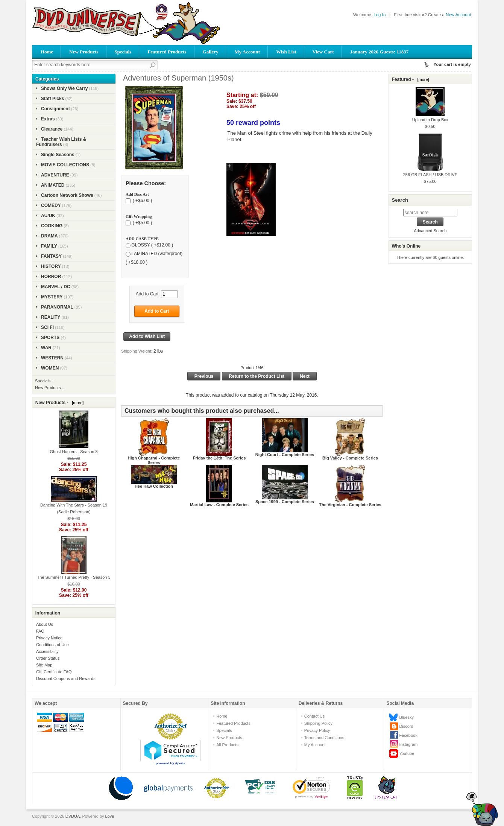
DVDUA (73, 816)
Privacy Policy (317, 730)
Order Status (48, 658)
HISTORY (51, 266)
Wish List (286, 52)
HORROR (51, 277)
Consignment (55, 109)
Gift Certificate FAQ (54, 672)
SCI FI (47, 327)
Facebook (408, 735)
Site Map (44, 665)
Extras (48, 119)
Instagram (408, 744)
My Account (247, 52)
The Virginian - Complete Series (350, 505)
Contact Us (314, 716)
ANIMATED (53, 185)
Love (110, 816)
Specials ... (45, 381)
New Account (458, 15)
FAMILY (49, 246)
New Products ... (50, 388)
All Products (227, 745)
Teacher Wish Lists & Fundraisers (61, 142)
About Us (45, 624)
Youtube (407, 753)
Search (400, 200)
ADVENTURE (55, 175)
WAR (46, 348)
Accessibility (47, 651)
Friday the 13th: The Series (219, 458)
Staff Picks (52, 99)
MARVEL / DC (56, 287)
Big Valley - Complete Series (350, 458)
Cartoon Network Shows (67, 195)
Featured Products (167, 52)
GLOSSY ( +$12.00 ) (152, 245)
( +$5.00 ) (142, 223)
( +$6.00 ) (142, 201)
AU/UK (48, 216)
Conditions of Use (52, 645)
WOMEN (50, 368)
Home (47, 52)
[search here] (430, 213)
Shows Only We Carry (64, 88)
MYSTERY (52, 297)
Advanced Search (430, 231)
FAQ (40, 631)
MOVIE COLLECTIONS (65, 165)
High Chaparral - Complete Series (154, 460)
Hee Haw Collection (154, 486)
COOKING (52, 226)
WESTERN (52, 358)
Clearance (52, 129)
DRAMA (49, 236)
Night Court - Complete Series (285, 455)
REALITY (51, 317)
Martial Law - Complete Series (219, 505)
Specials (123, 52)
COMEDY (51, 205)
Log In (380, 15)
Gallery (211, 52)
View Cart (323, 52)
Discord (406, 726)
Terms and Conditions (324, 738)
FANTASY (51, 256)
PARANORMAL (57, 307)
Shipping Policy (318, 723)
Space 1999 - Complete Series (285, 502)
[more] (77, 403)
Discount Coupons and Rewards (66, 678)
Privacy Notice (49, 638)
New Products (84, 52)
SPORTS (50, 338)
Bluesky (406, 717)
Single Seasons (58, 155)
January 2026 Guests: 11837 (380, 52)
